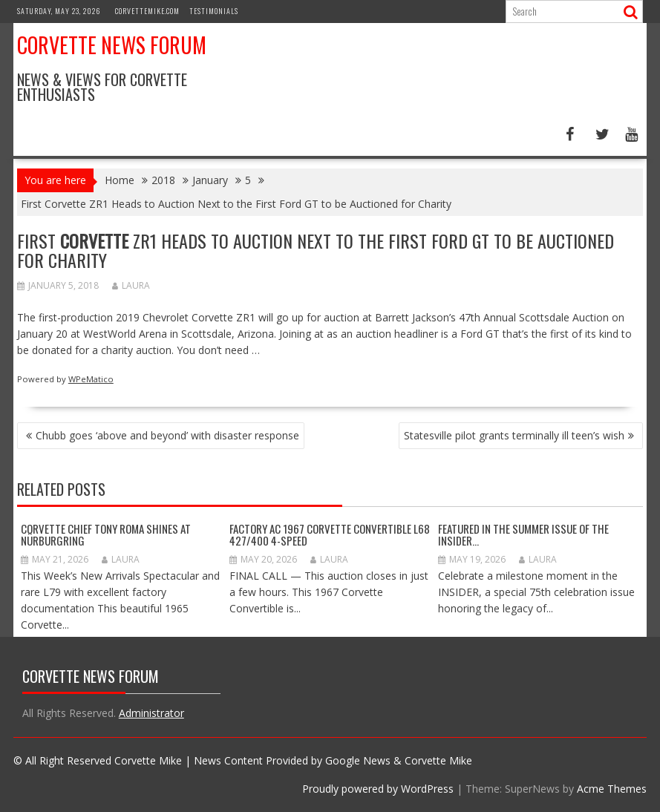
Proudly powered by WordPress (378, 789)
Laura (131, 285)
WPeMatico (91, 379)
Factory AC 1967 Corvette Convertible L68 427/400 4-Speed (330, 535)
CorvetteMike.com (147, 11)
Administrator (151, 713)
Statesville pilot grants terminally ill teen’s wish (514, 435)
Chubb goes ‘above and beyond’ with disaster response (167, 435)
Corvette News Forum (112, 45)
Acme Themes (612, 789)
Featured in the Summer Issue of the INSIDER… (523, 535)
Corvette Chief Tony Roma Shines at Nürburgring (106, 535)
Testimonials (214, 11)
